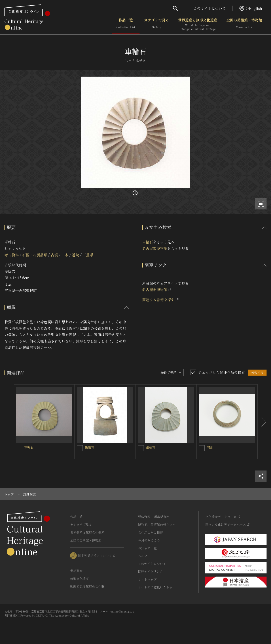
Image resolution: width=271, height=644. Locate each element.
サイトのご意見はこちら (155, 587)
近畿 (76, 255)
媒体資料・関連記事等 (154, 517)
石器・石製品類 (35, 255)
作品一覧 (126, 24)
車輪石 (148, 242)
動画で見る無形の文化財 (87, 586)
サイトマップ (147, 579)
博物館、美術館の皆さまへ (157, 525)
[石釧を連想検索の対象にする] (202, 448)
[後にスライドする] (262, 422)
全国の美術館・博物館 (244, 24)
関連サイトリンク (150, 571)
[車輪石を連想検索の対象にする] (19, 448)
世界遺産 (76, 571)
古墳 (54, 255)
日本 (65, 255)
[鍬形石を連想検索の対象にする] (80, 448)
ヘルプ (143, 556)
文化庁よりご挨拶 (150, 532)
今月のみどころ (149, 540)
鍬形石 (90, 447)
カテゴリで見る (157, 24)
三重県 (88, 255)
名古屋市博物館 (155, 248)
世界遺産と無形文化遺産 (198, 24)
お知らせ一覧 (147, 548)
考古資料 (12, 255)
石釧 (210, 447)
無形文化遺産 (79, 579)
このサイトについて (210, 8)
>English (251, 8)
